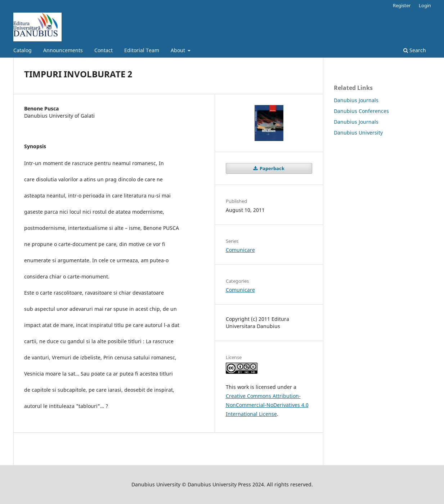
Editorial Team (142, 50)
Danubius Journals (356, 100)
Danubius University (358, 133)
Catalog (23, 50)
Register (402, 5)
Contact (104, 50)
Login (425, 5)
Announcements (63, 50)
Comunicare (240, 250)
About (179, 50)
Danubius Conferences (361, 111)
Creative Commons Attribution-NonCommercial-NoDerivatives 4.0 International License (267, 405)
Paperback (272, 168)
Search (415, 50)
